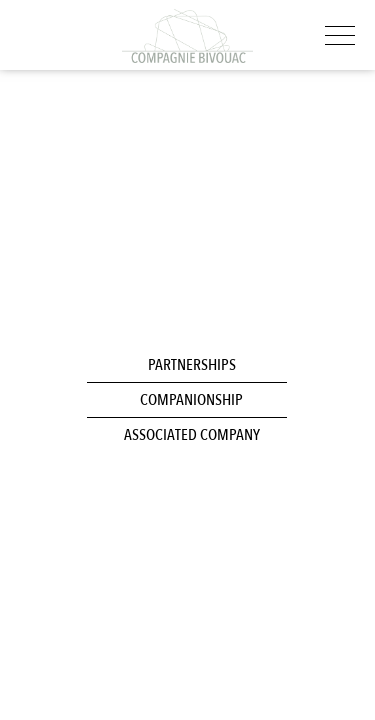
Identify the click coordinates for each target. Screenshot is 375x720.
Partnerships (192, 365)
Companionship (191, 400)
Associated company (192, 435)
